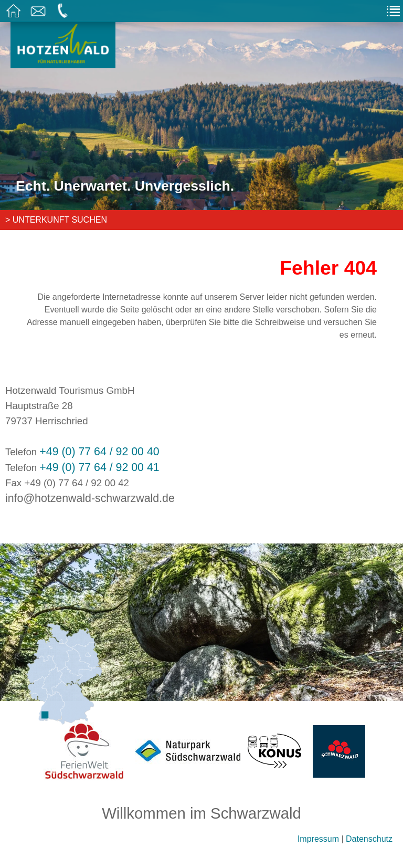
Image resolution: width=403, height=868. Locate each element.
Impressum (318, 839)
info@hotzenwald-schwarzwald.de (90, 498)
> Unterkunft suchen (56, 220)
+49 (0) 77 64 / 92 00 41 (99, 467)
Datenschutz (369, 839)
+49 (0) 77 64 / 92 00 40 (99, 452)
